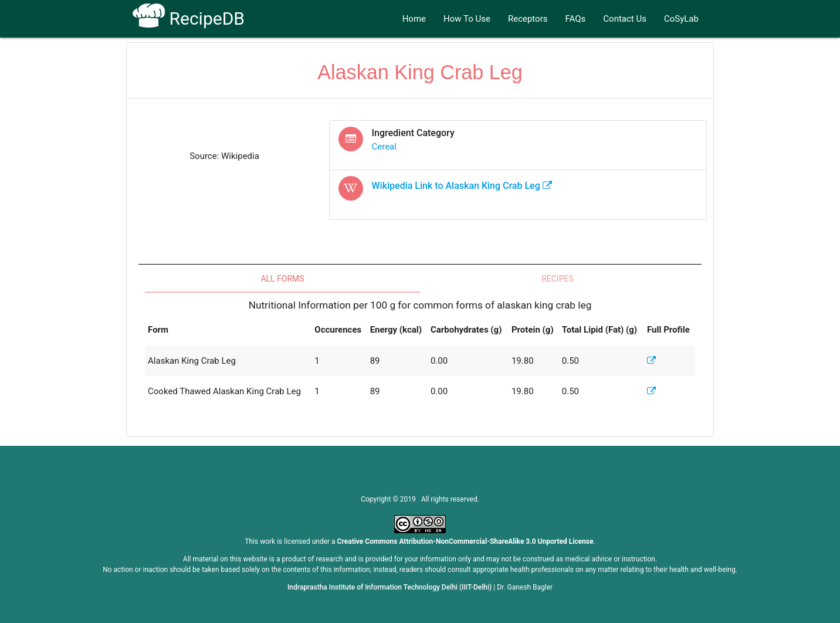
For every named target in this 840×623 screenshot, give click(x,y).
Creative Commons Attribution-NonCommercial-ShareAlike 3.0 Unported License (465, 541)
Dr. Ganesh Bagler (525, 587)
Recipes (558, 279)
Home (414, 19)
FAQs (576, 19)
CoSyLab (681, 19)
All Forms (282, 279)
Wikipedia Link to (462, 186)
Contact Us (625, 19)
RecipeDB (189, 18)
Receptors (528, 19)
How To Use (467, 19)
